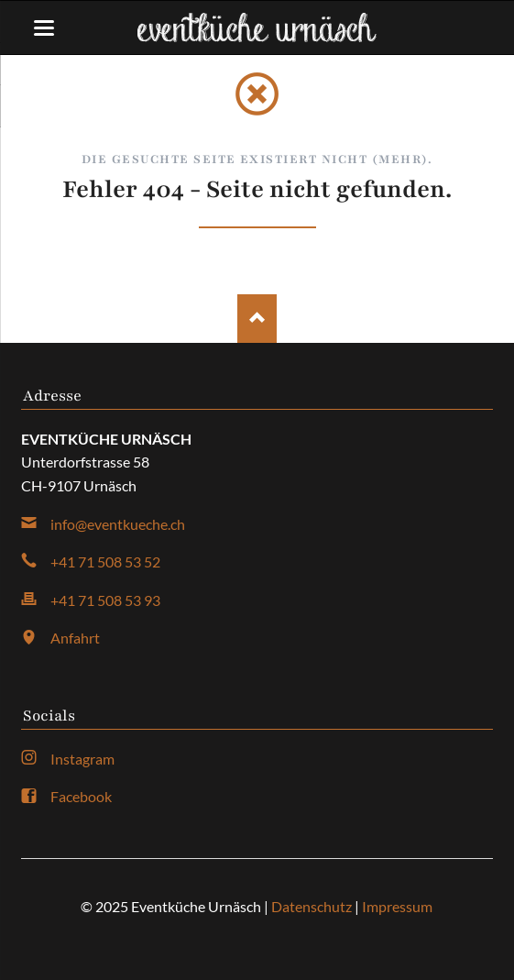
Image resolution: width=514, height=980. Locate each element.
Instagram (82, 759)
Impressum (397, 906)
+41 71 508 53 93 (105, 600)
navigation (44, 28)
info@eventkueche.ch (118, 524)
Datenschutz (312, 906)
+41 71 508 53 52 (105, 562)
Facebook (81, 796)
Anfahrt (75, 638)
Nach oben (257, 319)
